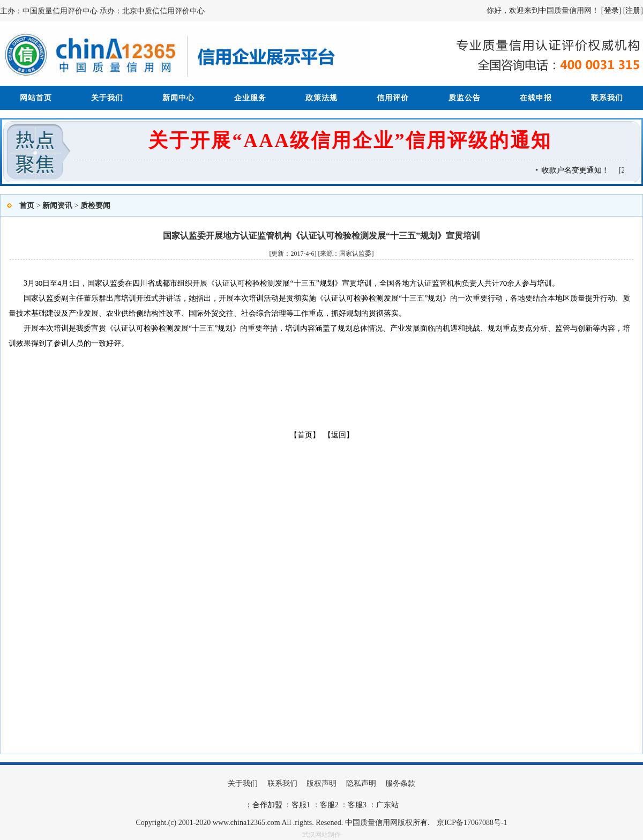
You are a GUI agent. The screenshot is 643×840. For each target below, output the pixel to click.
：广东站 (383, 805)
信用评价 (393, 98)
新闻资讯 (57, 206)
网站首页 (36, 98)
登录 (611, 10)
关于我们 (107, 98)
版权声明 (322, 783)
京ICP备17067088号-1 (472, 823)
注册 (633, 10)
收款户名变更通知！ (589, 170)
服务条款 (400, 783)
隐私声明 (361, 783)
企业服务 (250, 98)
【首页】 (305, 435)
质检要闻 (95, 206)
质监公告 (465, 98)
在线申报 (536, 98)
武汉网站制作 (322, 835)
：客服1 (297, 805)
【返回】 (339, 435)
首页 (27, 206)
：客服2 (326, 805)
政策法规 (322, 98)
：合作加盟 (264, 805)
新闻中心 (178, 98)
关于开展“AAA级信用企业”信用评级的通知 (350, 140)
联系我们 (607, 98)
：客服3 (353, 805)
